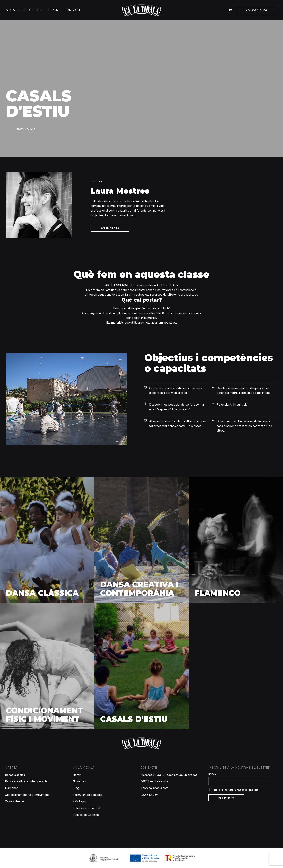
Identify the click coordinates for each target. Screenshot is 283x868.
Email (212, 774)
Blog (76, 788)
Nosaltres (15, 10)
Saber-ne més (110, 228)
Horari (53, 10)
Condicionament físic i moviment (27, 795)
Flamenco (12, 788)
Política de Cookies (86, 815)
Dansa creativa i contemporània (26, 781)
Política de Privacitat (86, 808)
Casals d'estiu (14, 801)
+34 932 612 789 (256, 10)
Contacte (73, 10)
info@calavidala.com (154, 788)
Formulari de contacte (88, 795)
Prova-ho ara (26, 129)
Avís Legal (80, 801)
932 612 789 (149, 795)
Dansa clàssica (15, 775)
